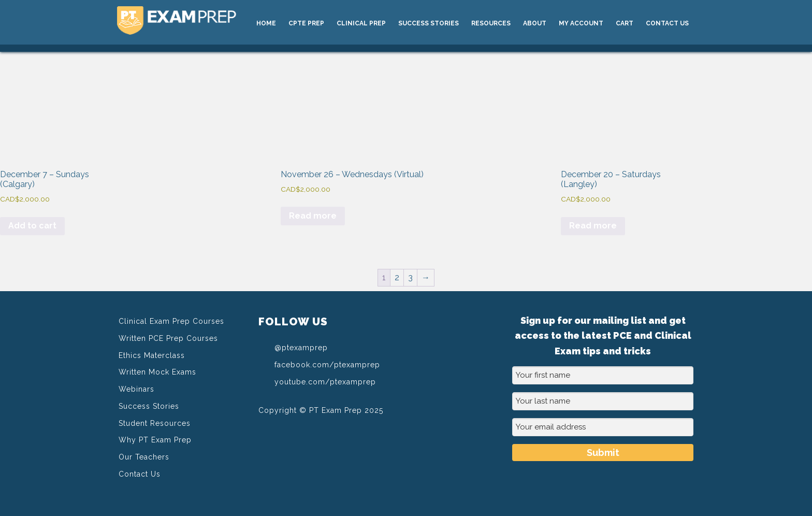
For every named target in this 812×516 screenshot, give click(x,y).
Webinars (136, 389)
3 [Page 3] (410, 277)
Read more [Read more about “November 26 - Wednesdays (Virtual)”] (313, 216)
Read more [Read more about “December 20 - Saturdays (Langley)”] (593, 226)
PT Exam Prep (195, 22)
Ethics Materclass (152, 355)
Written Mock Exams (157, 372)
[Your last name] (603, 401)
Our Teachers (144, 457)
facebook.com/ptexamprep (319, 364)
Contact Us (140, 474)
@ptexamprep (293, 347)
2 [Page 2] (397, 277)
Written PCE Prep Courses (168, 338)
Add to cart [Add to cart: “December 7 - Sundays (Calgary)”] (32, 226)
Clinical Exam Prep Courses (171, 321)
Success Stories (149, 406)
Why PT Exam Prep (155, 440)
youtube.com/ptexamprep (317, 381)
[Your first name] (603, 375)
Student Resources (155, 423)
